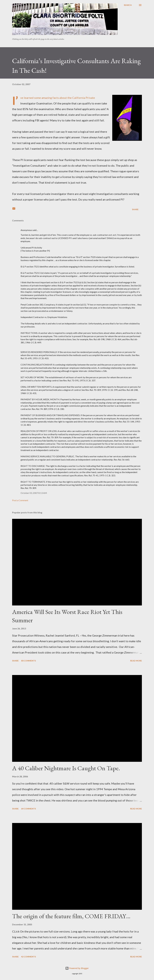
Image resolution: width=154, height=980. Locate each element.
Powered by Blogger (77, 968)
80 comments (28, 661)
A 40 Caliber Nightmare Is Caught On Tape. (66, 768)
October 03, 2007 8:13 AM (34, 493)
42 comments (28, 957)
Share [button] (135, 209)
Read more (136, 661)
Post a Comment (20, 500)
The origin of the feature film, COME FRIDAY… (71, 916)
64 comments (28, 809)
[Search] (128, 5)
